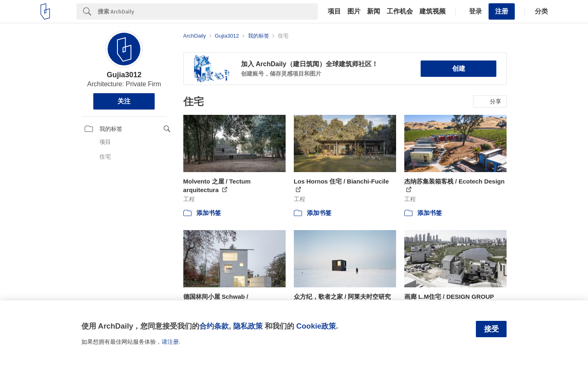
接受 (491, 329)
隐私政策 (248, 326)
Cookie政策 (316, 326)
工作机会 (400, 11)
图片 (354, 11)
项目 (334, 11)
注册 (502, 11)
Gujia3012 (124, 75)
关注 (124, 101)
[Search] (208, 11)
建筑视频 (433, 11)
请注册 (170, 342)
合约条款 (214, 326)
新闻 (374, 11)
